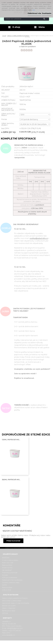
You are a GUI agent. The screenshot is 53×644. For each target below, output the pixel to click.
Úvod (4, 36)
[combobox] (35, 115)
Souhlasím (47, 13)
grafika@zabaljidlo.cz (39, 238)
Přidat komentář (13, 541)
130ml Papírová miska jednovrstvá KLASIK (12, 440)
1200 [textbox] (22, 115)
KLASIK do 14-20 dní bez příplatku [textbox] (35, 124)
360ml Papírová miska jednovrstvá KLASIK (12, 480)
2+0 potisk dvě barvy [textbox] (29, 119)
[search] (47, 19)
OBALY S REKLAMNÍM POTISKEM (18, 36)
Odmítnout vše (34, 13)
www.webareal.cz (35, 642)
